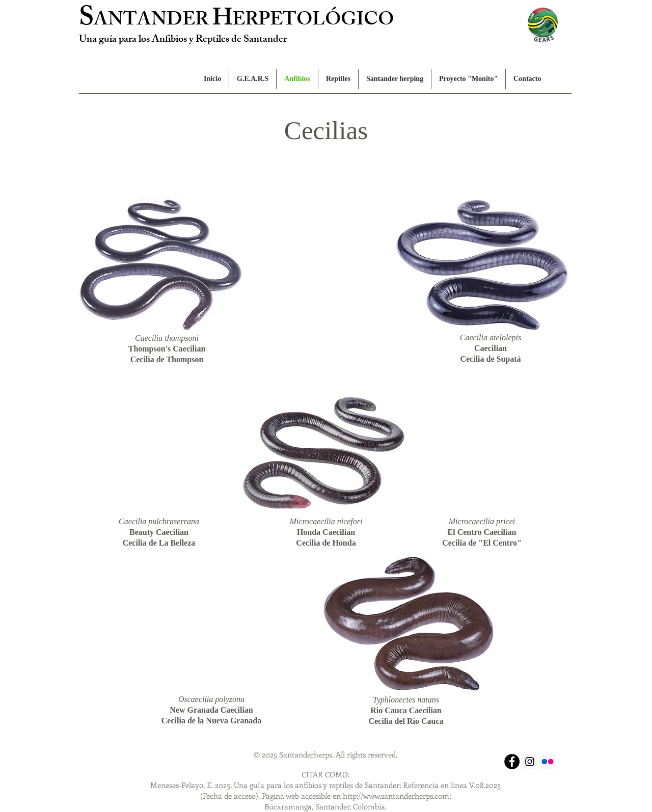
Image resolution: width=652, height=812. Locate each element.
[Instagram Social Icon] (530, 762)
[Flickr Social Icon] (548, 762)
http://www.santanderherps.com (396, 796)
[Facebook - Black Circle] (512, 762)
